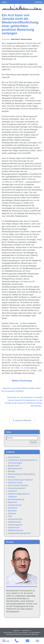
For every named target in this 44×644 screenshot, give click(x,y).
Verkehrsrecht (14, 528)
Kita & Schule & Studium (18, 485)
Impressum (17, 631)
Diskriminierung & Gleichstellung (21, 474)
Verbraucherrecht (15, 519)
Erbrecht (11, 477)
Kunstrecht (12, 491)
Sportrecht (12, 511)
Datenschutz (26, 631)
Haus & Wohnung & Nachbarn (21, 480)
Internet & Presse (26, 39)
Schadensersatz (15, 505)
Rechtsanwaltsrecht (16, 499)
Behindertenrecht (15, 469)
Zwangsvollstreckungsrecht (19, 533)
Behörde (12, 471)
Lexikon (4, 2)
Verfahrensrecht (15, 522)
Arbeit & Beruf (15, 39)
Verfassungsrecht (15, 525)
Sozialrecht (13, 508)
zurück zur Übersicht (22, 420)
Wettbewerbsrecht (16, 530)
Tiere (10, 516)
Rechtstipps (38, 2)
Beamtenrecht (14, 466)
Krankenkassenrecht (17, 488)
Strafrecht (12, 514)
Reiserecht (12, 502)
